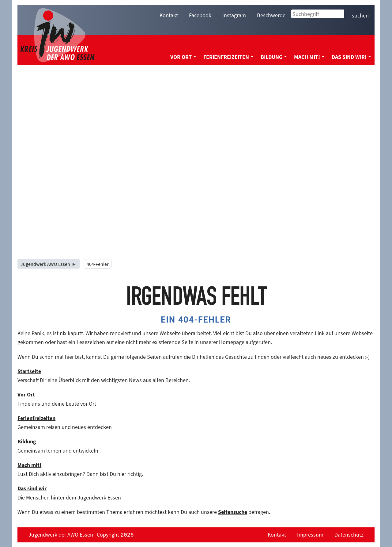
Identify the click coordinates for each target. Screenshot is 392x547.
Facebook (200, 15)
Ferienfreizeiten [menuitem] (228, 57)
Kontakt (169, 15)
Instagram (234, 15)
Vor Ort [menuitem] (183, 57)
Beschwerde (271, 15)
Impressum (310, 535)
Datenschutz (349, 535)
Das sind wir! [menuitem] (351, 57)
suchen (360, 15)
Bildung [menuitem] (274, 57)
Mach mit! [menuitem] (309, 57)
